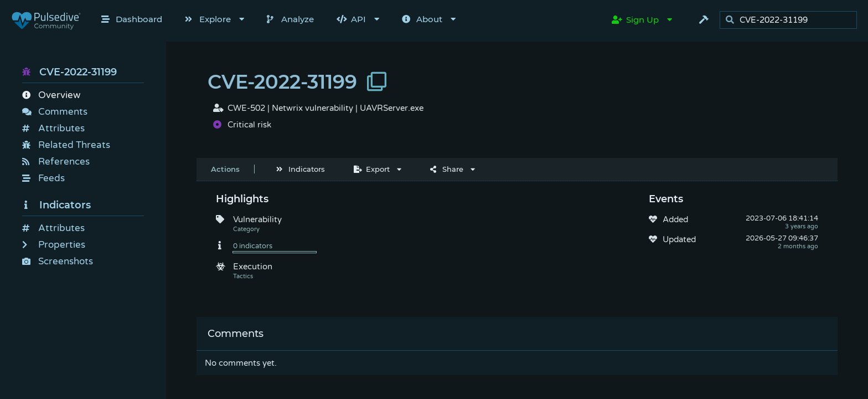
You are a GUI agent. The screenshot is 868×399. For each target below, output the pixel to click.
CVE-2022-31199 (69, 72)
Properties (54, 245)
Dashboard (132, 19)
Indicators (56, 205)
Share (447, 169)
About (422, 19)
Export (372, 169)
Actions (225, 169)
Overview (51, 95)
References (56, 162)
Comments (55, 112)
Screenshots (58, 261)
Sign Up (635, 20)
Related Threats (66, 145)
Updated (679, 239)
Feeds (43, 178)
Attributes (53, 128)
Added (675, 219)
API (351, 19)
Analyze (290, 19)
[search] (791, 20)
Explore (208, 19)
